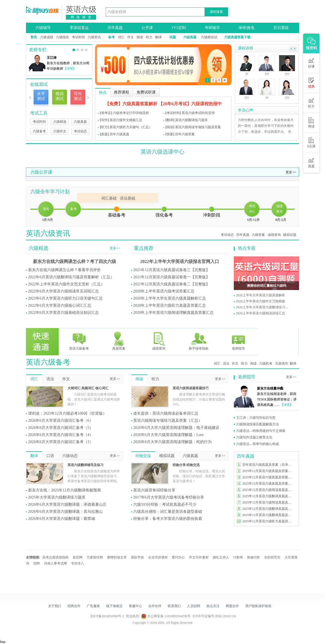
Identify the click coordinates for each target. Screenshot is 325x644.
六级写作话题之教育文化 (254, 437)
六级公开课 (41, 172)
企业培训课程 (158, 557)
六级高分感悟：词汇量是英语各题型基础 (168, 512)
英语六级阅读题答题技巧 (191, 388)
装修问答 (253, 557)
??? (247, 98)
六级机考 (266, 364)
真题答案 (119, 341)
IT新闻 (238, 557)
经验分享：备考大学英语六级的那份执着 (168, 519)
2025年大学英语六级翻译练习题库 (57, 497)
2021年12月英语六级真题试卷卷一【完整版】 (172, 277)
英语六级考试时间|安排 (198, 113)
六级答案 (258, 235)
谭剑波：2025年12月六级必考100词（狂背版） (67, 413)
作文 (131, 37)
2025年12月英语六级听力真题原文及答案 (268, 521)
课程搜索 (216, 12)
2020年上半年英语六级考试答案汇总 (164, 291)
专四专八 (78, 563)
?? (247, 74)
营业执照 (132, 616)
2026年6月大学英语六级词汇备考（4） (61, 435)
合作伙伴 (155, 606)
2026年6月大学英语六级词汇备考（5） (61, 428)
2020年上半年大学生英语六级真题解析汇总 (170, 298)
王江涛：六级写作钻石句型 (256, 418)
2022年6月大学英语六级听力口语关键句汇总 (65, 298)
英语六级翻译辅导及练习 (85, 465)
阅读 (140, 37)
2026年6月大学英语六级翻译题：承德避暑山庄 (67, 504)
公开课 (147, 28)
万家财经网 (95, 557)
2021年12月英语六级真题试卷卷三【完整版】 (172, 270)
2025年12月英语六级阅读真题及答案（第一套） (268, 502)
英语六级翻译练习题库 (191, 120)
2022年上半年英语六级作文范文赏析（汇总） (66, 284)
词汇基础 (109, 198)
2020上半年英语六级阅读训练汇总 (261, 313)
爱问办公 (178, 557)
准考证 (106, 113)
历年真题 (115, 28)
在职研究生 (272, 557)
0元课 (311, 143)
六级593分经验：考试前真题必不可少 (165, 504)
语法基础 (128, 198)
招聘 (37, 563)
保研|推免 (246, 28)
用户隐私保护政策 (258, 606)
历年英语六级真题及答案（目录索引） (268, 465)
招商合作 (74, 606)
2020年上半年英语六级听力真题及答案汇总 (170, 305)
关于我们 (55, 606)
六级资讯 (94, 37)
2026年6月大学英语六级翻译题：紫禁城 (62, 519)
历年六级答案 (185, 134)
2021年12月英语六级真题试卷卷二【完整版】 (172, 284)
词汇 (121, 37)
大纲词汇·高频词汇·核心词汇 (88, 388)
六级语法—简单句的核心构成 (258, 444)
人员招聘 (194, 606)
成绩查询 (274, 235)
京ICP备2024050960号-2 (107, 616)
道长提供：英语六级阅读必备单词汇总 (166, 413)
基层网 (78, 557)
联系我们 (174, 606)
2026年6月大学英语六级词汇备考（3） (61, 442)
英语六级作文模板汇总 (126, 120)
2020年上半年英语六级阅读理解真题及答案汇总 (173, 313)
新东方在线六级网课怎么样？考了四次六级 (75, 261)
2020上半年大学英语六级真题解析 (261, 295)
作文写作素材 (199, 557)
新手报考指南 (199, 341)
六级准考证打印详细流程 (131, 113)
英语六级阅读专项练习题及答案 (198, 127)
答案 (170, 134)
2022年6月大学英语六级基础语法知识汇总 (63, 313)
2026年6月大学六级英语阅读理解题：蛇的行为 (172, 442)
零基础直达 (79, 28)
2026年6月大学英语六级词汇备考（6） (61, 421)
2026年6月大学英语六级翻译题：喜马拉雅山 (65, 512)
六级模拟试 (209, 37)
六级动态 (70, 456)
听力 (149, 37)
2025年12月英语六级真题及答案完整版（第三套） (268, 471)
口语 (50, 456)
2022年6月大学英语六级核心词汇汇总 (60, 305)
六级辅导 (43, 28)
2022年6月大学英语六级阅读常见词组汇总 (63, 291)
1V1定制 (179, 28)
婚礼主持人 (221, 557)
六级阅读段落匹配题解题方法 (258, 424)
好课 (311, 63)
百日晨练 (281, 28)
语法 (226, 364)
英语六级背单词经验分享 (154, 490)
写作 (104, 120)
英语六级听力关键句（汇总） (131, 127)
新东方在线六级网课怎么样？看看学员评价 (64, 270)
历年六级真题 (119, 134)
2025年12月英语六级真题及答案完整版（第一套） (268, 484)
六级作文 (60, 131)
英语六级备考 (79, 341)
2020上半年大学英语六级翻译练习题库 (264, 307)
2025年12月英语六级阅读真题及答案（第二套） (268, 490)
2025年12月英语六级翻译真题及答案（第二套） (268, 509)
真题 (104, 134)
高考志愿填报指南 (55, 557)
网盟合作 (232, 606)
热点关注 (213, 606)
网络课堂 (82, 17)
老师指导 (238, 341)
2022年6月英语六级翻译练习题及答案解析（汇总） (71, 277)
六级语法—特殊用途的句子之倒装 (261, 431)
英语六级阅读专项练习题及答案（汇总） (168, 421)
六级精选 (60, 122)
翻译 (158, 37)
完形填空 (282, 364)
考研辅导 (212, 28)
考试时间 (78, 37)
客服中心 (135, 606)
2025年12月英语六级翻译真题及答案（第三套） (268, 496)
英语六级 (81, 10)
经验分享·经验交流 (186, 465)
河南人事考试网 (55, 563)
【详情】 (70, 69)
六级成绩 (47, 37)
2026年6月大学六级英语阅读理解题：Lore (168, 435)
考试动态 (80, 131)
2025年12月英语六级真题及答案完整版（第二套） (268, 477)
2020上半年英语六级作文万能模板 (261, 301)
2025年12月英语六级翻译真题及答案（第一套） (268, 515)
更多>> (291, 172)
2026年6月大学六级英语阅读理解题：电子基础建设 (176, 428)
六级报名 (63, 37)
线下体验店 (114, 606)
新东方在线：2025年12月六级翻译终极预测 (64, 490)
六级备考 (39, 131)
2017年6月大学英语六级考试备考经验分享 (169, 497)
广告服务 (93, 606)
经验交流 (143, 456)
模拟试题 (290, 235)
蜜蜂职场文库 (117, 557)
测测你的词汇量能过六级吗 (267, 286)
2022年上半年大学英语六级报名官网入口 (180, 261)
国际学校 (137, 557)
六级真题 (80, 122)
